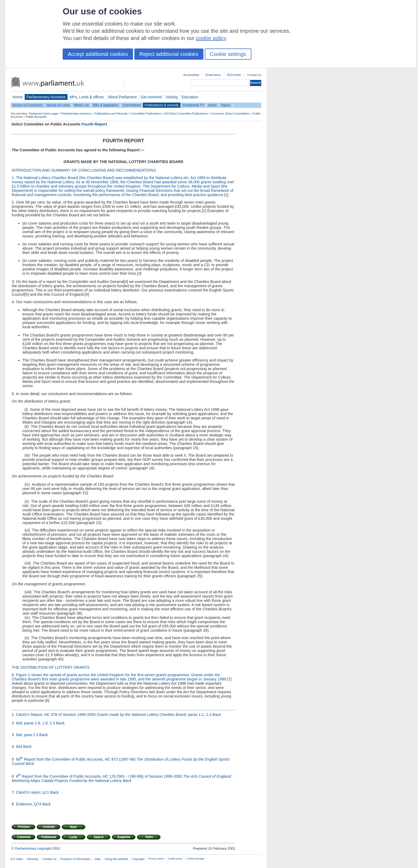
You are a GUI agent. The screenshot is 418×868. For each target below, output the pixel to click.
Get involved (151, 97)
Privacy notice (156, 859)
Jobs (97, 859)
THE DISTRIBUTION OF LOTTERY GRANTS (51, 667)
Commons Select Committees (230, 113)
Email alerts (213, 75)
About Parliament (122, 97)
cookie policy (211, 38)
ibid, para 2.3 (28, 735)
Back (217, 715)
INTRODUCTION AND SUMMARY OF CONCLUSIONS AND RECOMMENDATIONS (84, 170)
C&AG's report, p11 (33, 792)
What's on (81, 105)
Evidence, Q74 (29, 804)
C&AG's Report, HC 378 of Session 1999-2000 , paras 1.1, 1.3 (114, 715)
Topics (226, 105)
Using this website (116, 859)
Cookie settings (228, 54)
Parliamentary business (46, 97)
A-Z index (17, 859)
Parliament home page (43, 113)
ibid (19, 747)
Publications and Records (111, 113)
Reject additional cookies (169, 54)
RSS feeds (234, 75)
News (212, 105)
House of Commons (28, 105)
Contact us (254, 75)
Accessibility (191, 75)
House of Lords (58, 105)
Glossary (33, 859)
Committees (131, 105)
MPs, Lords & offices (87, 97)
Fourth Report (94, 124)
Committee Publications (146, 113)
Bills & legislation (106, 105)
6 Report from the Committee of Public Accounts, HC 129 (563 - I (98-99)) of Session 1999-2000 (122, 778)
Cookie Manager (195, 859)
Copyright (138, 859)
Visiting (172, 97)
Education (190, 97)
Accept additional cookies (98, 54)
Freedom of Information (75, 859)
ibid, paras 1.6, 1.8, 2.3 (36, 723)
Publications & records (162, 105)
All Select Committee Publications (186, 113)
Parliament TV (193, 105)
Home (18, 97)
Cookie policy (175, 859)
